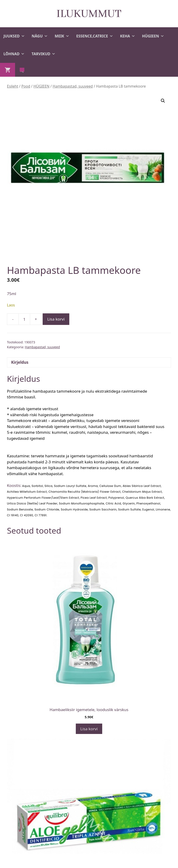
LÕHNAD (14, 54)
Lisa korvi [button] (89, 729)
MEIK (62, 36)
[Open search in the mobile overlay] (22, 70)
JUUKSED (14, 36)
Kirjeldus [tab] (20, 362)
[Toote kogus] (24, 319)
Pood (26, 86)
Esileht (13, 86)
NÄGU (40, 36)
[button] (163, 101)
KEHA (128, 36)
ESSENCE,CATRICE (95, 36)
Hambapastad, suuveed (73, 86)
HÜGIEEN (153, 36)
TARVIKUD (43, 54)
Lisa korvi (56, 319)
